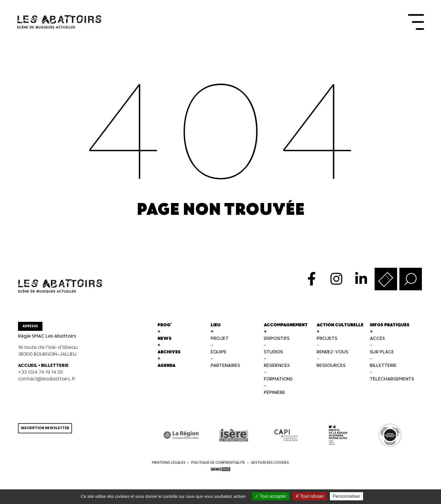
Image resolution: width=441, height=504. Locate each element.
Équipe (219, 354)
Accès (377, 340)
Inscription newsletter (45, 430)
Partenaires (225, 367)
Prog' (165, 326)
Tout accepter (271, 496)
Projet (220, 340)
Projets (327, 340)
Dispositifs (277, 340)
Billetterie (383, 367)
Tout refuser (310, 496)
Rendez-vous (332, 354)
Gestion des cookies (270, 464)
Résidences (277, 367)
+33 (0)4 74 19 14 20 (40, 374)
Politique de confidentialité (218, 464)
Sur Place (382, 354)
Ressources (331, 367)
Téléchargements (392, 381)
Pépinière (274, 394)
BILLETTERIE (55, 367)
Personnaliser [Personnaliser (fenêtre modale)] (346, 496)
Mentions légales (169, 464)
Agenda (166, 367)
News (165, 340)
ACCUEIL (28, 367)
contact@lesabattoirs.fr (47, 381)
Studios (273, 354)
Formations (278, 381)
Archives (169, 354)
